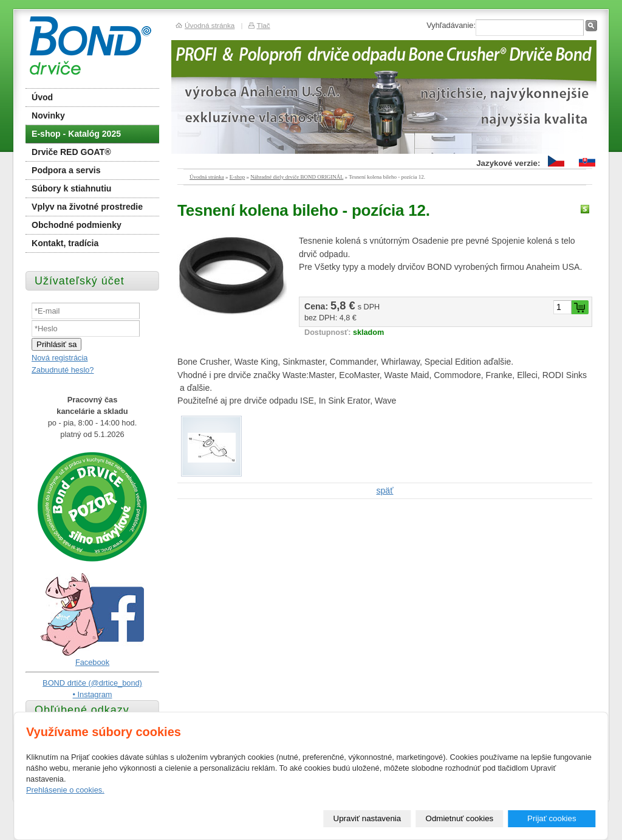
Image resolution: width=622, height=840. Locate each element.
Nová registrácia (60, 358)
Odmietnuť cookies (460, 818)
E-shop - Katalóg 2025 (76, 134)
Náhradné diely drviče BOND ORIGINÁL (297, 177)
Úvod (42, 97)
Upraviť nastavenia (367, 818)
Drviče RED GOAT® (71, 152)
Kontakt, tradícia (65, 243)
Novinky (48, 115)
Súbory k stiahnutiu (71, 188)
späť (385, 491)
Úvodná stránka (207, 177)
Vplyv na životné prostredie (87, 207)
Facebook (92, 662)
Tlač (263, 25)
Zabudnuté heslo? (63, 370)
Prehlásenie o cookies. (65, 790)
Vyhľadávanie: (451, 25)
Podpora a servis (66, 170)
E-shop (238, 177)
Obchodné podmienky (77, 225)
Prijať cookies (552, 818)
